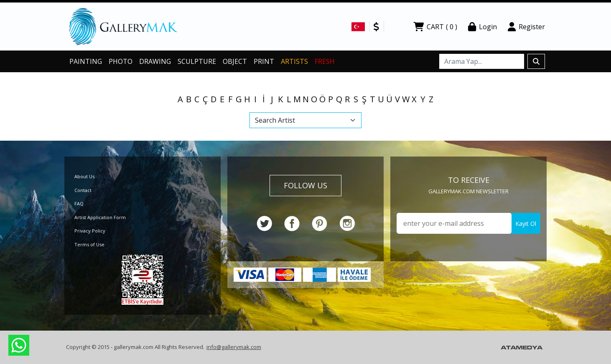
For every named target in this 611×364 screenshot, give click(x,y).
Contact (83, 190)
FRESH (325, 61)
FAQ (79, 203)
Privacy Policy (90, 231)
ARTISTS (294, 61)
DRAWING (155, 61)
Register (526, 27)
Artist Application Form (100, 217)
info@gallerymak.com (234, 347)
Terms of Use (89, 244)
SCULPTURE (197, 61)
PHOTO (121, 61)
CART (435, 27)
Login (482, 27)
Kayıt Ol (526, 224)
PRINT (264, 61)
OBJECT (235, 61)
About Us (84, 176)
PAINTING (86, 61)
